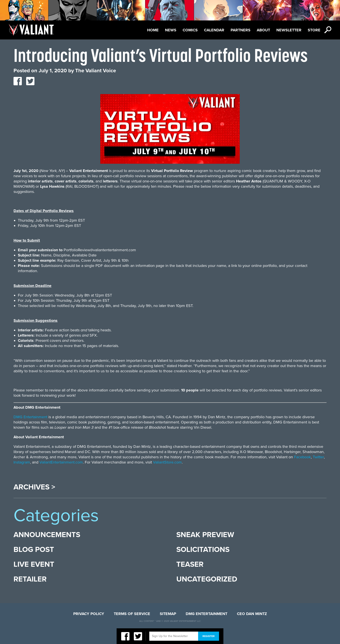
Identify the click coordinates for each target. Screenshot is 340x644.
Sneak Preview (205, 535)
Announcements (47, 535)
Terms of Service (132, 614)
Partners (241, 30)
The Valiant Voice (96, 71)
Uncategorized (207, 579)
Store (314, 30)
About (263, 30)
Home (153, 30)
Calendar (214, 30)
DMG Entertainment (30, 417)
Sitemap (168, 614)
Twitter (318, 457)
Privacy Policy (89, 614)
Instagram (22, 462)
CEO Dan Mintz (252, 614)
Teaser (190, 564)
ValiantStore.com (167, 462)
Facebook (302, 457)
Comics (190, 30)
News (171, 30)
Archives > (34, 487)
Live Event (34, 564)
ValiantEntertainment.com (61, 462)
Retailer (30, 579)
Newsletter (289, 30)
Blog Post (34, 550)
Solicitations (203, 550)
